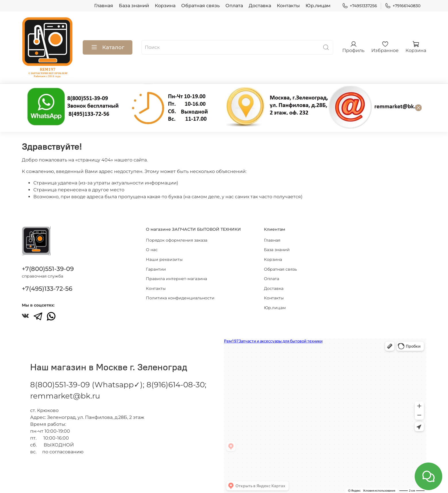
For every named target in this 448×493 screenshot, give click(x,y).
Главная (104, 6)
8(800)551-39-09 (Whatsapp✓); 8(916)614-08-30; (118, 379)
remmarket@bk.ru (65, 390)
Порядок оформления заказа (177, 234)
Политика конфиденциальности (180, 292)
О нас (152, 244)
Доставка (260, 6)
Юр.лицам (318, 6)
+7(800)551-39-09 (48, 263)
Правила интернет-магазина (176, 273)
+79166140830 (403, 6)
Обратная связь (200, 6)
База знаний (134, 6)
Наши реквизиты (164, 254)
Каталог (108, 47)
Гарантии (156, 263)
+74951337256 (360, 6)
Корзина (165, 6)
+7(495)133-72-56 (47, 283)
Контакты (288, 6)
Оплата (234, 6)
